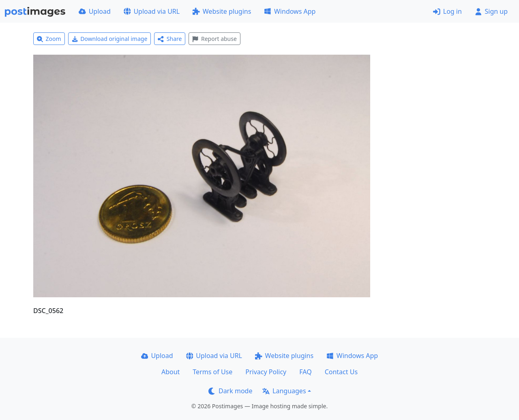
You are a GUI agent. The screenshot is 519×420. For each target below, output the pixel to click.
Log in (447, 11)
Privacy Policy (266, 372)
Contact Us (341, 372)
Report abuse (214, 39)
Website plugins (222, 11)
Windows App (290, 11)
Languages (284, 391)
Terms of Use (212, 372)
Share (170, 39)
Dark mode (230, 391)
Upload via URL (152, 11)
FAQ (305, 372)
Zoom (49, 39)
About (170, 372)
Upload (95, 11)
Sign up (491, 11)
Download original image (110, 39)
